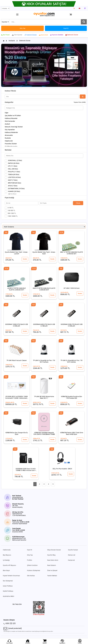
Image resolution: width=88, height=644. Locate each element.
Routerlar (8, 138)
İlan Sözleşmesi (8, 581)
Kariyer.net (71, 560)
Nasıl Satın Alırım (53, 560)
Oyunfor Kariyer (73, 550)
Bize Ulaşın (6, 571)
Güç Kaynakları (10, 130)
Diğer (7, 113)
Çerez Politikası (8, 586)
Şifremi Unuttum (32, 565)
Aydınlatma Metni (9, 596)
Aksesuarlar (9, 135)
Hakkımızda (7, 550)
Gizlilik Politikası (8, 591)
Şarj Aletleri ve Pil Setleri (13, 116)
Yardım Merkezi (52, 576)
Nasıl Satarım (52, 565)
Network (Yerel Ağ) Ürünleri (14, 127)
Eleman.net (72, 555)
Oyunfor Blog (51, 555)
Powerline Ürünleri (11, 144)
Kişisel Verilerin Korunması (11, 576)
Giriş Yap (30, 555)
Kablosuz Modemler (11, 132)
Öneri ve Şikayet (52, 571)
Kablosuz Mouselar (11, 118)
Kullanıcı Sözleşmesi (34, 571)
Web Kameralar (10, 121)
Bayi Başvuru (7, 555)
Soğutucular (9, 141)
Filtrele (78, 203)
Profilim (30, 560)
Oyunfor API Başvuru (9, 565)
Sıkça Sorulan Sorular (54, 550)
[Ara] (84, 22)
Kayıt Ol (30, 550)
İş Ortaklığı (6, 560)
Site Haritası (31, 576)
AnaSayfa (12, 41)
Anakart (7, 124)
